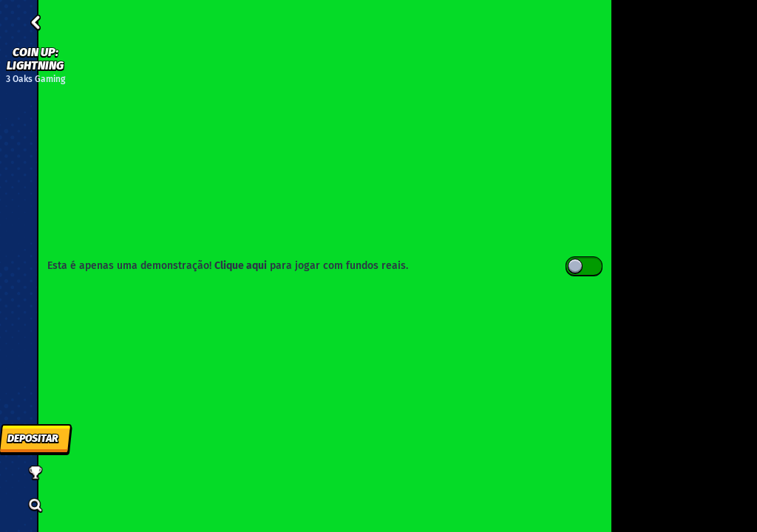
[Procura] (35, 505)
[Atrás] (35, 22)
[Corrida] (35, 473)
